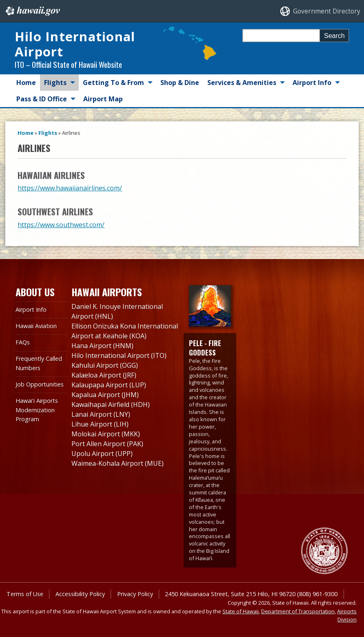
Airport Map (103, 99)
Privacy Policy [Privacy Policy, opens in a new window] (135, 594)
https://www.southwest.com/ (61, 225)
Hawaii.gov (32, 11)
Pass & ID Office (42, 99)
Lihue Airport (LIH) (100, 424)
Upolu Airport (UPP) (102, 454)
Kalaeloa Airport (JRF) (104, 375)
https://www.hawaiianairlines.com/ (70, 188)
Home (26, 83)
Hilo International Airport (75, 44)
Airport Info (312, 83)
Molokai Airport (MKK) (106, 434)
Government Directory (327, 11)
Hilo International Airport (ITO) (119, 355)
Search (334, 36)
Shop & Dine (180, 83)
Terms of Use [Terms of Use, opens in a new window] (25, 594)
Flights (55, 83)
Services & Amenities (242, 83)
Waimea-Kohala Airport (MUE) (118, 463)
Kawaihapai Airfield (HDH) (111, 405)
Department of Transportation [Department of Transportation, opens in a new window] (298, 611)
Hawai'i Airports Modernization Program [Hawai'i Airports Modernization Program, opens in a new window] (37, 410)
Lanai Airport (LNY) (101, 414)
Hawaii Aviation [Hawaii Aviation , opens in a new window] (36, 326)
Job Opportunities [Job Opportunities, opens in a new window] (40, 384)
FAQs (23, 342)
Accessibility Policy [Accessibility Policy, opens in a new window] (80, 594)
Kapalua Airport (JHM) (105, 395)
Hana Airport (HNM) (102, 346)
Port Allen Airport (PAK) (107, 444)
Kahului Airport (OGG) (105, 365)
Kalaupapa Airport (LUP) (109, 385)
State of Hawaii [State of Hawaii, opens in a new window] (241, 611)
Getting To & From (113, 83)
